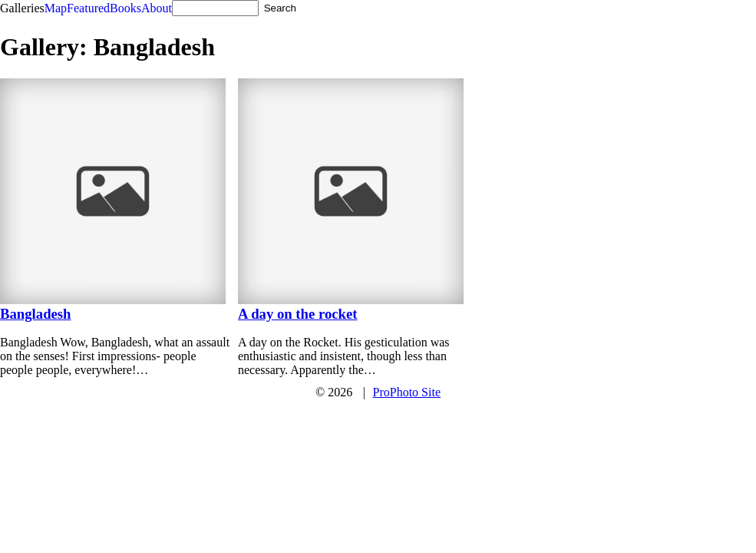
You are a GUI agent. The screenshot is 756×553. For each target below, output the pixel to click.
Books (125, 8)
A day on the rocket (298, 314)
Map (56, 8)
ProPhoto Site (407, 392)
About (157, 8)
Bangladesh (36, 314)
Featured (88, 8)
